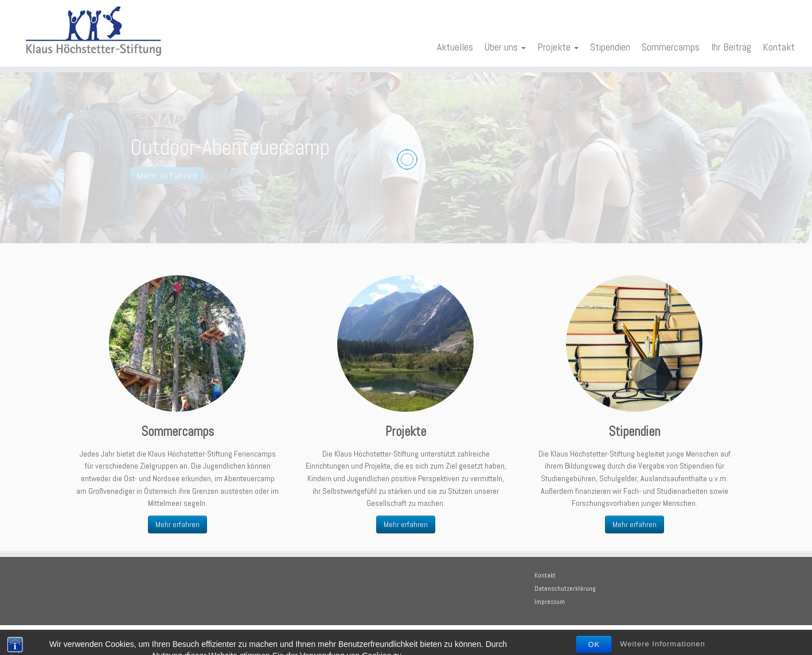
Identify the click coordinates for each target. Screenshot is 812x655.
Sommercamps (671, 47)
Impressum (550, 602)
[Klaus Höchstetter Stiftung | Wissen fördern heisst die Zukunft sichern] (94, 31)
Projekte (558, 47)
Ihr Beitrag (731, 47)
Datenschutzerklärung (565, 588)
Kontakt (779, 47)
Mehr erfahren (177, 524)
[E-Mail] (79, 638)
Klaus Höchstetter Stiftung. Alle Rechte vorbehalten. (430, 637)
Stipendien (610, 47)
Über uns (505, 47)
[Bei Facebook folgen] (95, 638)
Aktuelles (455, 47)
